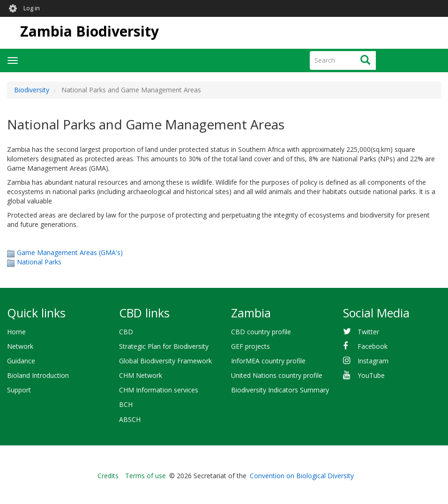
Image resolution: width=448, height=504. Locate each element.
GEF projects (250, 346)
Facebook (373, 346)
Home (16, 332)
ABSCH (130, 419)
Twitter (368, 332)
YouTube (371, 375)
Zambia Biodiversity (90, 31)
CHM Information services (159, 390)
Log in (32, 8)
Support (19, 390)
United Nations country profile (277, 375)
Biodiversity (32, 90)
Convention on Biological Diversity (302, 476)
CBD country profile (261, 332)
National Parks (39, 262)
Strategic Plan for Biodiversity (164, 346)
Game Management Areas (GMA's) (70, 252)
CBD (126, 332)
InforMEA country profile (268, 361)
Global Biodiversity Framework (165, 361)
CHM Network (141, 375)
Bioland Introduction (38, 375)
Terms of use (146, 476)
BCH (126, 404)
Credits (108, 476)
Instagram (373, 361)
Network (20, 346)
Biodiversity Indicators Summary (280, 390)
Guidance (21, 361)
